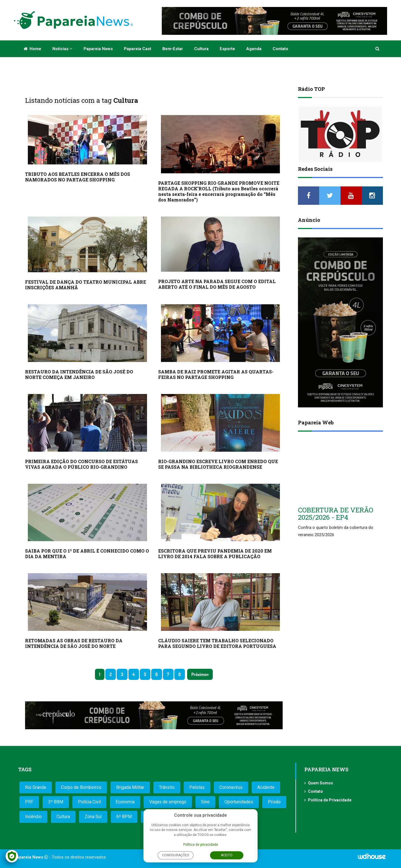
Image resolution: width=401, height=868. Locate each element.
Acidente (266, 787)
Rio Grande (36, 787)
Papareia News (98, 49)
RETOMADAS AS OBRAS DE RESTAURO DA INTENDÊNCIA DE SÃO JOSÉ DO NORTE (74, 643)
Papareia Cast (138, 49)
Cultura (201, 49)
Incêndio (33, 817)
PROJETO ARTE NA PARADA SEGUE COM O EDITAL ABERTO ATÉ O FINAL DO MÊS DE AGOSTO (217, 284)
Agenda (254, 49)
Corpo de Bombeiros (81, 787)
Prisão (274, 802)
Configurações (176, 855)
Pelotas (197, 787)
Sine (205, 802)
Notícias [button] (62, 49)
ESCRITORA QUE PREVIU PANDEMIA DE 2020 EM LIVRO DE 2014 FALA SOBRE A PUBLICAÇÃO (215, 554)
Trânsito (167, 787)
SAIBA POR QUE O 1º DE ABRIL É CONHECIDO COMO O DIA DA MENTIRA (87, 554)
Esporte (227, 49)
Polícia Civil (89, 802)
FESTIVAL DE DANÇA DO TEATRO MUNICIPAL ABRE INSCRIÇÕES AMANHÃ (85, 285)
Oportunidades (239, 802)
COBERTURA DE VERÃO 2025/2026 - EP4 (336, 514)
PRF (29, 802)
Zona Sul (93, 817)
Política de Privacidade (330, 800)
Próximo (199, 674)
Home (32, 49)
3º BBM (56, 802)
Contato (280, 49)
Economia (125, 802)
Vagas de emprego (168, 802)
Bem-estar (173, 49)
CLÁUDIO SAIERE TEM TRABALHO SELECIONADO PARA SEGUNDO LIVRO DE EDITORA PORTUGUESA (217, 643)
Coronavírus (231, 787)
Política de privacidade (201, 845)
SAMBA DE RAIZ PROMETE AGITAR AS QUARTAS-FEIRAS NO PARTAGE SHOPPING (216, 374)
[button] (378, 49)
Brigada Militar (130, 787)
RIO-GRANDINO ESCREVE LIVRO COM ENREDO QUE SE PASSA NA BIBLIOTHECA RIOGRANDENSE (218, 464)
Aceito (227, 855)
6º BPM (124, 817)
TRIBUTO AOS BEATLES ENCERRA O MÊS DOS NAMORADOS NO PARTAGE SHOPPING (78, 177)
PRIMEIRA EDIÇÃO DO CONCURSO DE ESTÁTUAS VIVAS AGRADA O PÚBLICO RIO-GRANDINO (81, 464)
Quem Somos (321, 783)
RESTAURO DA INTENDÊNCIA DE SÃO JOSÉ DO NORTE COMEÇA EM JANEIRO (79, 374)
